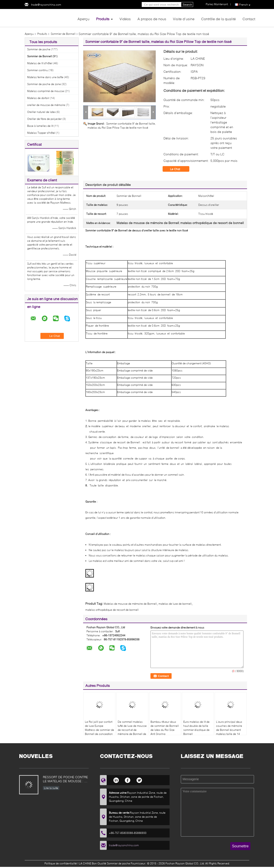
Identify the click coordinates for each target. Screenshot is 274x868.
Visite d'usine (184, 19)
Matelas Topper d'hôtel (41, 133)
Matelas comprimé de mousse (46, 91)
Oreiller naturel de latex (41, 112)
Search (187, 5)
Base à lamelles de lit (40, 126)
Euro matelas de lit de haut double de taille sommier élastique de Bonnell (196, 728)
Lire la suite (51, 788)
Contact (249, 19)
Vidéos (125, 19)
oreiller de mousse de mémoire (46, 105)
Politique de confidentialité (61, 863)
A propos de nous (152, 19)
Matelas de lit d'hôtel (40, 63)
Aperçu (83, 19)
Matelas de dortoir (38, 98)
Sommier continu (38, 70)
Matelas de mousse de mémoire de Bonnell (130, 604)
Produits (103, 19)
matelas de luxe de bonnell (175, 604)
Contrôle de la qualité (219, 19)
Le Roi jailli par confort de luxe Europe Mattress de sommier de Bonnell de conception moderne (99, 730)
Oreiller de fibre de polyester (44, 119)
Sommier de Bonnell (63, 34)
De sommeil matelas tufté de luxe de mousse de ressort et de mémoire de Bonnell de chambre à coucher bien (132, 732)
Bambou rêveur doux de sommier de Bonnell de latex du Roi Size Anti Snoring (165, 728)
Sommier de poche (39, 49)
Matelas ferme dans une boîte (45, 77)
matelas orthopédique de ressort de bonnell (112, 610)
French (245, 5)
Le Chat (178, 169)
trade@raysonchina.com (46, 5)
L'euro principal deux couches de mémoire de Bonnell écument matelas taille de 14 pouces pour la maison (230, 730)
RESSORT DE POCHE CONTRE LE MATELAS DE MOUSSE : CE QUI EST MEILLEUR (66, 779)
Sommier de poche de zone (44, 84)
